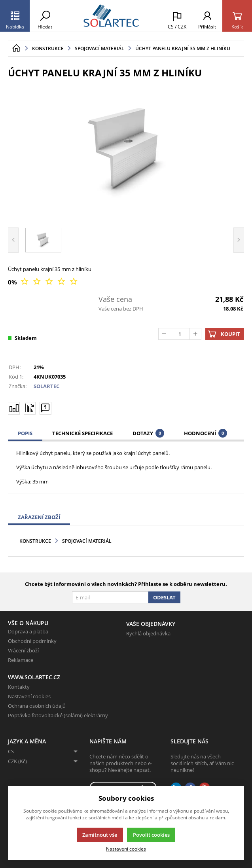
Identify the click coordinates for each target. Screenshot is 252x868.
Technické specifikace (82, 433)
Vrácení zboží (23, 650)
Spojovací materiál (87, 541)
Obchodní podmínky (32, 641)
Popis (25, 433)
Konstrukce (35, 541)
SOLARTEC (46, 386)
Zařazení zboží (39, 517)
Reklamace (21, 660)
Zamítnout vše (100, 835)
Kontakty (19, 687)
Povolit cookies (151, 835)
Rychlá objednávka (148, 633)
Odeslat (164, 597)
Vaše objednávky (151, 624)
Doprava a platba (28, 631)
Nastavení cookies (29, 696)
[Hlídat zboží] (30, 408)
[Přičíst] (195, 334)
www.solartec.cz (34, 677)
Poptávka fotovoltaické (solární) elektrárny (58, 715)
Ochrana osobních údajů (37, 706)
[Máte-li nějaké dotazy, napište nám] (45, 408)
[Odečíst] (164, 334)
